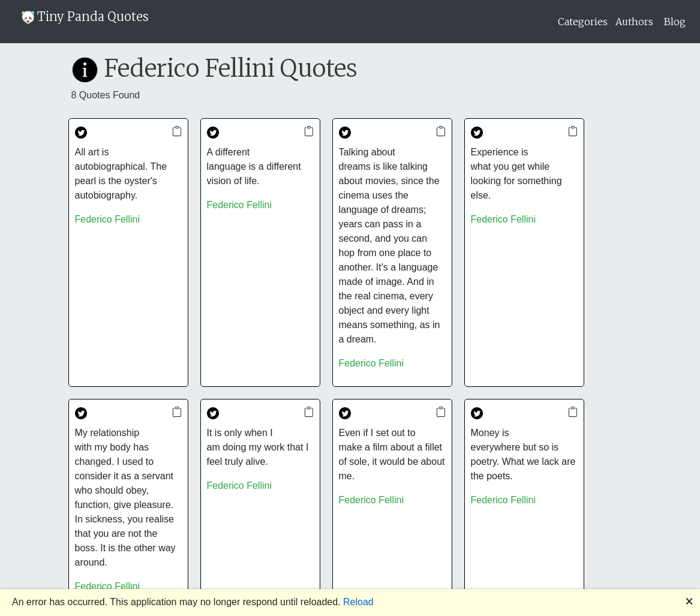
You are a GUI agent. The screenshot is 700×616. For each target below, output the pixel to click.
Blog (675, 22)
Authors (634, 22)
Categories (583, 22)
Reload (358, 602)
